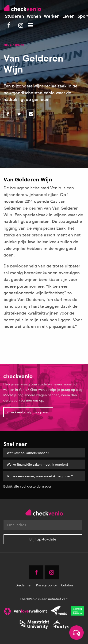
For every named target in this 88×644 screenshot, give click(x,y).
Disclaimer (24, 585)
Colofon (67, 585)
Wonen (34, 16)
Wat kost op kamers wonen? (28, 453)
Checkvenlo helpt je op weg (28, 412)
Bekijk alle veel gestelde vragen (28, 486)
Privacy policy (46, 585)
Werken (52, 16)
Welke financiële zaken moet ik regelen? (38, 464)
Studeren (14, 16)
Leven (69, 16)
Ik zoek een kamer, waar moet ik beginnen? (40, 476)
